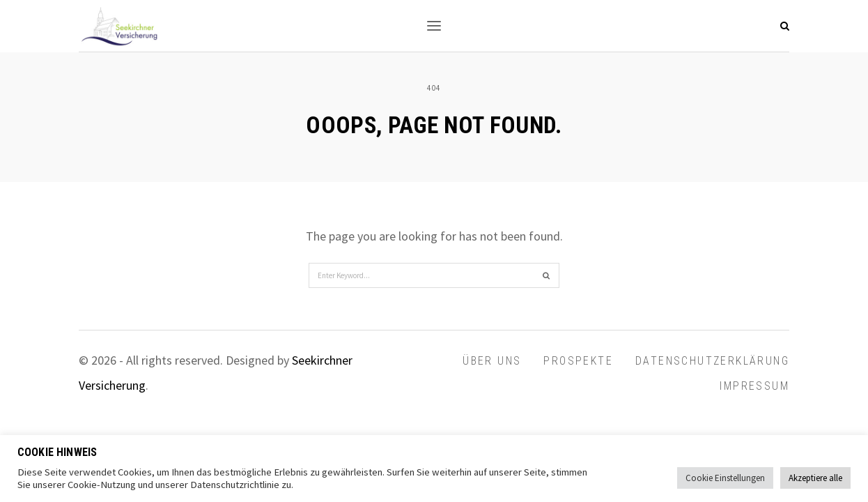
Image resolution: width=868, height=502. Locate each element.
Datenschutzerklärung (712, 361)
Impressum (754, 386)
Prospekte (578, 361)
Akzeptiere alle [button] (815, 478)
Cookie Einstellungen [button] (725, 478)
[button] (434, 25)
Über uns (492, 361)
